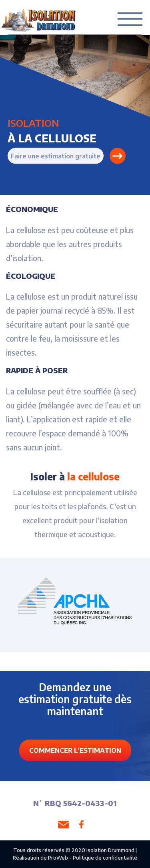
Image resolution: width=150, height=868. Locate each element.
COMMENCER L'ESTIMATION (75, 750)
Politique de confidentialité (105, 858)
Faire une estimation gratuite (56, 156)
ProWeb (58, 858)
